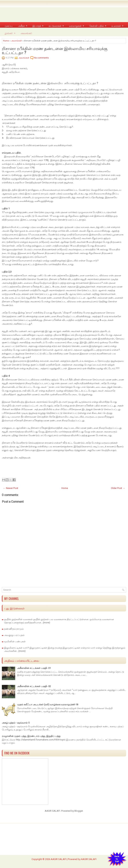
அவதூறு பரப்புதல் (14, 635)
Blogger (79, 811)
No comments (41, 58)
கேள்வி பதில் (99, 25)
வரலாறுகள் (78, 25)
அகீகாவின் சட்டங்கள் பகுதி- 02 (34, 686)
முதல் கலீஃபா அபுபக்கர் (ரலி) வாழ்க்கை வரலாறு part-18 (48, 704)
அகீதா (24, 25)
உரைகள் (119, 25)
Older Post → (118, 488)
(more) (46, 623)
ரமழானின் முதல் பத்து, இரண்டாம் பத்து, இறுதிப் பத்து (31, 736)
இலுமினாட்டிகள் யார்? (17, 648)
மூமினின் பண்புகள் (15, 641)
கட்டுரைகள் (57, 25)
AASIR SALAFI (59, 859)
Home (6, 41)
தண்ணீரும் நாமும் (14, 629)
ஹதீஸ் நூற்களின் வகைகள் (18, 619)
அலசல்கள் (26, 33)
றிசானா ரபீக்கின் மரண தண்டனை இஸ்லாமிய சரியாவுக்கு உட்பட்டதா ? (55, 50)
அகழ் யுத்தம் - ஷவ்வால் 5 (16, 723)
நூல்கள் (11, 32)
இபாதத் (39, 25)
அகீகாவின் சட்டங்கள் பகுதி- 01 (34, 668)
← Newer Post (11, 488)
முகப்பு (9, 26)
